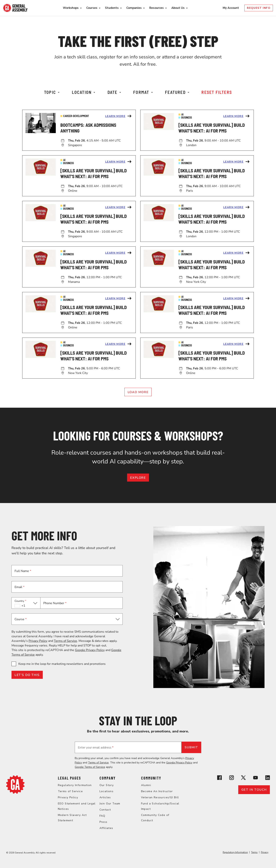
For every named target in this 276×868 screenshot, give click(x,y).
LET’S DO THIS (27, 675)
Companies (134, 8)
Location (84, 92)
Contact (105, 810)
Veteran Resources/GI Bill (160, 797)
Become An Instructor (157, 791)
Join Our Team (110, 804)
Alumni (146, 785)
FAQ (102, 816)
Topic (52, 92)
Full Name (23, 571)
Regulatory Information (75, 785)
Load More (138, 392)
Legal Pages (69, 778)
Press (103, 822)
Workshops (71, 8)
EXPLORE (138, 478)
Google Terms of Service (90, 767)
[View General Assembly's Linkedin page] (268, 778)
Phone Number (55, 603)
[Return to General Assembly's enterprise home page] (15, 8)
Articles (105, 797)
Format (143, 92)
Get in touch (254, 790)
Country (20, 601)
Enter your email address (96, 748)
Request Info (259, 8)
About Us (178, 8)
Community (151, 778)
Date (114, 92)
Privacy (265, 852)
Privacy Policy (38, 641)
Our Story (107, 785)
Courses (92, 8)
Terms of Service (65, 641)
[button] (26, 603)
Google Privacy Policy (90, 650)
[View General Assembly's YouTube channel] (255, 778)
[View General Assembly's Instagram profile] (232, 778)
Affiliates (106, 828)
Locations (107, 791)
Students (112, 8)
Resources (156, 8)
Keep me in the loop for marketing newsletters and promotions (62, 664)
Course (21, 619)
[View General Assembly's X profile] (243, 778)
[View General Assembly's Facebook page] (219, 778)
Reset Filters (217, 92)
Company (108, 778)
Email (19, 587)
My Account (231, 8)
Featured (177, 92)
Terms (254, 852)
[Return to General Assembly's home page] (15, 793)
